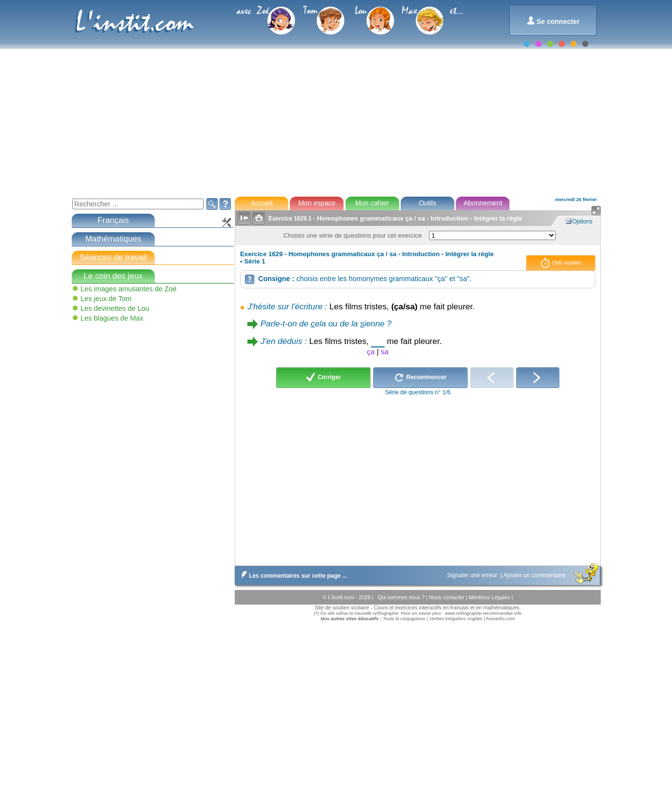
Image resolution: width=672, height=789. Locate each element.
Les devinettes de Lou (115, 308)
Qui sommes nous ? (402, 597)
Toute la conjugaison (404, 618)
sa (385, 352)
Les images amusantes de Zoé (129, 289)
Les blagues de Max (112, 318)
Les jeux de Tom (106, 299)
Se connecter (553, 21)
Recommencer (420, 378)
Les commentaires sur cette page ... (292, 576)
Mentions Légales (490, 597)
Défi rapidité (561, 263)
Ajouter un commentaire (535, 575)
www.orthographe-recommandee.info (483, 613)
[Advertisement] (335, 117)
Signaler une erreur (473, 575)
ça (371, 352)
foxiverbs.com (500, 618)
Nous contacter (448, 597)
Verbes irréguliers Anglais (456, 618)
